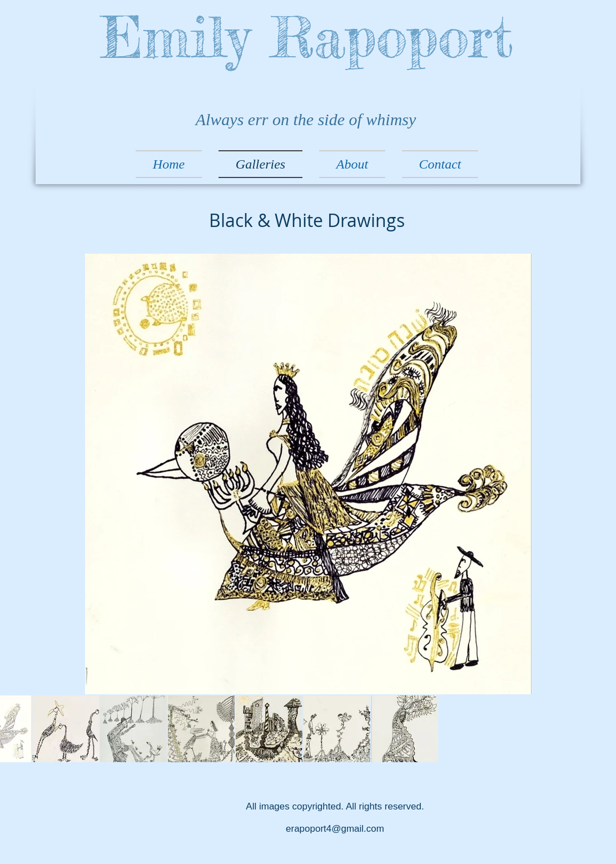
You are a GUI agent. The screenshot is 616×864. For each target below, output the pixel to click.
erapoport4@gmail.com (335, 829)
